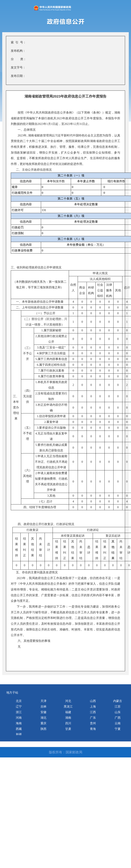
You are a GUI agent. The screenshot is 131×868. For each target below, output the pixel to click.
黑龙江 (68, 707)
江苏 (118, 707)
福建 (68, 712)
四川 (68, 723)
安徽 (43, 712)
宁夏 (118, 729)
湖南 (68, 718)
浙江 (19, 712)
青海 (93, 729)
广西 (118, 718)
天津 (43, 701)
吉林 (43, 707)
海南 (19, 723)
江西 (93, 712)
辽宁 (19, 707)
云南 (118, 723)
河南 (19, 718)
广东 (93, 718)
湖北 (43, 718)
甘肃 (68, 729)
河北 (68, 701)
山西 (93, 701)
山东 (118, 712)
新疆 (19, 734)
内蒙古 (118, 701)
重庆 (43, 723)
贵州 (93, 723)
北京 (19, 701)
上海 (93, 707)
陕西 (43, 729)
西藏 (19, 729)
